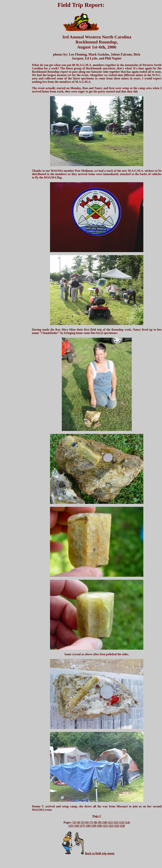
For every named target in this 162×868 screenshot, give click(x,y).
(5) (83, 822)
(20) (100, 826)
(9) (100, 822)
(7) (91, 822)
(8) (95, 822)
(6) (87, 822)
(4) (78, 822)
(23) (117, 826)
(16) (77, 826)
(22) (111, 826)
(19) (94, 826)
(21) (105, 826)
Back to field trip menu (100, 853)
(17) (82, 826)
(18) (88, 826)
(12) (116, 822)
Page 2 (97, 816)
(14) (127, 822)
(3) (74, 822)
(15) (71, 826)
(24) (123, 826)
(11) (110, 822)
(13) (122, 822)
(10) (105, 822)
